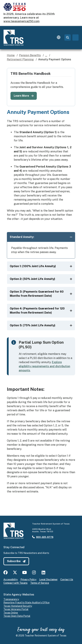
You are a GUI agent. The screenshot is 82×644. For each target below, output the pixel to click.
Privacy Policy (28, 579)
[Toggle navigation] (75, 37)
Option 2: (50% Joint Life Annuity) (41, 279)
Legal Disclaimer (48, 579)
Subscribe (16, 561)
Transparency (11, 599)
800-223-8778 (45, 537)
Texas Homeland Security (18, 606)
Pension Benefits (30, 55)
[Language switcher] (59, 38)
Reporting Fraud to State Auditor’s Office (26, 603)
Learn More (24, 96)
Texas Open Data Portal (17, 616)
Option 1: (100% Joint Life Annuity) (41, 266)
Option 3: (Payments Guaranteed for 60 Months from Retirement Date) (41, 294)
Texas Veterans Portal (16, 609)
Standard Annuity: (41, 237)
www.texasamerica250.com (21, 21)
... (46, 55)
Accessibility (11, 579)
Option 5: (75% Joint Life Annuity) (41, 325)
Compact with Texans (15, 583)
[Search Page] (68, 37)
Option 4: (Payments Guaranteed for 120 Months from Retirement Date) (41, 311)
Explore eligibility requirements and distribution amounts (44, 366)
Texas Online (11, 613)
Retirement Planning (20, 59)
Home (11, 55)
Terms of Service (40, 583)
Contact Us (67, 579)
